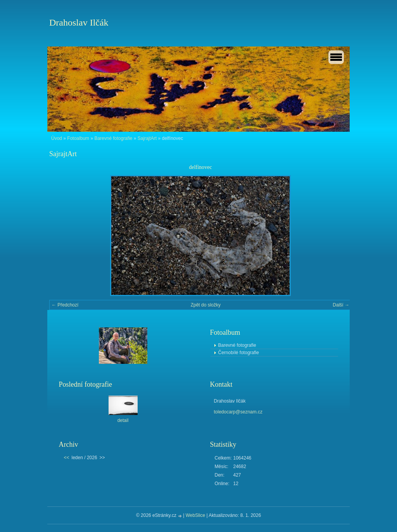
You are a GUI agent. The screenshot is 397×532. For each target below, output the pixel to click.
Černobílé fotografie (239, 353)
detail (123, 420)
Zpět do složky (206, 305)
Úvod (57, 138)
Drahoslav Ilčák (79, 22)
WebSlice (195, 515)
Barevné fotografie (113, 138)
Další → (341, 305)
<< (67, 458)
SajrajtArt (147, 138)
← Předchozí (65, 305)
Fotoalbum (78, 138)
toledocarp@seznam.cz (238, 412)
